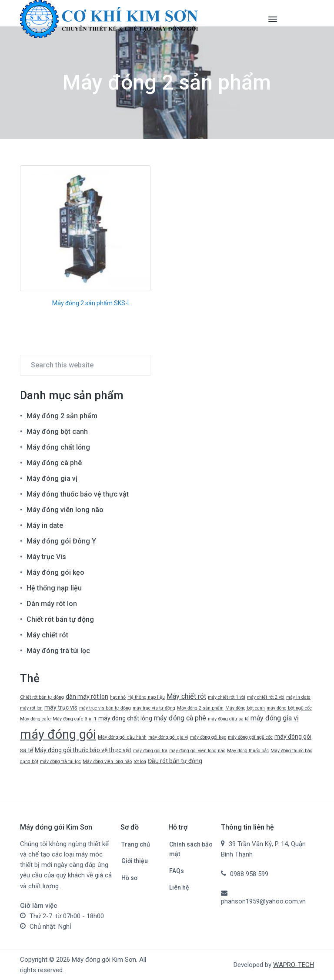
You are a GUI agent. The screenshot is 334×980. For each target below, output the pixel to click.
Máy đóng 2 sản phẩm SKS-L (91, 303)
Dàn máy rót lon (52, 604)
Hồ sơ (129, 878)
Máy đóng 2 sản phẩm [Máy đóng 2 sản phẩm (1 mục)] (200, 708)
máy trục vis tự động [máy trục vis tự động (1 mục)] (154, 708)
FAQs (177, 871)
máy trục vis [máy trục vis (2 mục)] (61, 707)
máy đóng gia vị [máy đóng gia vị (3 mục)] (275, 718)
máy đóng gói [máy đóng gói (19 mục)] (58, 734)
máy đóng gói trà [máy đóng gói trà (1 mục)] (150, 751)
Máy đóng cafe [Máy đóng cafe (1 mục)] (35, 719)
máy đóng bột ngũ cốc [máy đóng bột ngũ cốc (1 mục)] (289, 708)
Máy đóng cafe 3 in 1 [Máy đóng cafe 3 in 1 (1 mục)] (75, 719)
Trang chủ (136, 844)
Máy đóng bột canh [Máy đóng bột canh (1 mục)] (245, 708)
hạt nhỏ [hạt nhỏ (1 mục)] (118, 697)
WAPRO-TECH (294, 965)
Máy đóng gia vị (52, 478)
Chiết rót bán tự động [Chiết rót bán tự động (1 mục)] (42, 697)
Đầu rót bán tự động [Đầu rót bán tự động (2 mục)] (175, 761)
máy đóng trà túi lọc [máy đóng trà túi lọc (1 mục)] (60, 762)
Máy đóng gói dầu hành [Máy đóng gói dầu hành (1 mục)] (122, 737)
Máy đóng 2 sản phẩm (62, 416)
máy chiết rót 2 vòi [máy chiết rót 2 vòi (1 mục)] (266, 697)
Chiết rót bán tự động (60, 619)
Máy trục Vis (46, 557)
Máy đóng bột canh (57, 432)
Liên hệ (179, 887)
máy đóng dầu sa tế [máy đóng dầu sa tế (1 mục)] (228, 719)
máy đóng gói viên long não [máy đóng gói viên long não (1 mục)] (197, 751)
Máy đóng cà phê (54, 463)
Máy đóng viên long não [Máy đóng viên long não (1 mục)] (107, 762)
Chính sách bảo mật (191, 849)
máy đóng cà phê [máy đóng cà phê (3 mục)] (180, 718)
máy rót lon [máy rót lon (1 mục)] (31, 708)
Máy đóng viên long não (65, 510)
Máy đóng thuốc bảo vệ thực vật (78, 494)
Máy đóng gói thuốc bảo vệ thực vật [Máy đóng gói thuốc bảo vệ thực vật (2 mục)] (83, 750)
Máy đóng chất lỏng (58, 447)
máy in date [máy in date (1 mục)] (298, 697)
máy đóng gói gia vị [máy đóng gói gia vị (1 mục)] (168, 737)
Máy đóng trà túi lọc (58, 651)
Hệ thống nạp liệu (54, 588)
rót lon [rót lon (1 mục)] (140, 762)
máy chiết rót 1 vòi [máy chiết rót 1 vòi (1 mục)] (227, 697)
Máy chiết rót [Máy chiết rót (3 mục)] (186, 696)
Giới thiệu (135, 861)
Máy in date (45, 525)
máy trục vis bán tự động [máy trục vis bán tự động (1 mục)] (105, 708)
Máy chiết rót (47, 635)
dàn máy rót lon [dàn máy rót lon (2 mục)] (87, 697)
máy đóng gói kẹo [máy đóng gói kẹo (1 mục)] (208, 737)
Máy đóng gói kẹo (55, 572)
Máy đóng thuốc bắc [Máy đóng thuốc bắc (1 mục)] (248, 751)
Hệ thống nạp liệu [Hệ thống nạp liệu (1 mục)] (146, 697)
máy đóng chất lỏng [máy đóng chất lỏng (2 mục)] (125, 718)
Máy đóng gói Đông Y (61, 541)
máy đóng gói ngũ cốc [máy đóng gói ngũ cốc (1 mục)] (250, 737)
